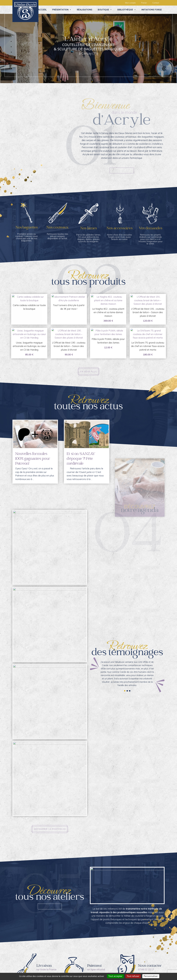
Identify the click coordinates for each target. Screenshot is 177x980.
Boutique (105, 10)
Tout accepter (115, 976)
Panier (144, 3)
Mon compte (130, 3)
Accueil (42, 10)
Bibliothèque (127, 10)
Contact (156, 3)
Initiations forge (152, 10)
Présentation (62, 10)
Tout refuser (133, 976)
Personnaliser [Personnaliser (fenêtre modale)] (151, 976)
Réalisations (85, 10)
